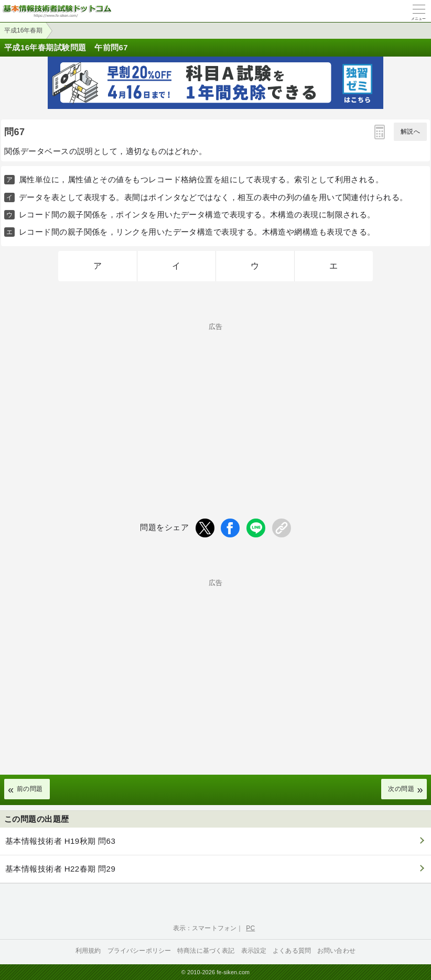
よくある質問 (292, 951)
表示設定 (254, 951)
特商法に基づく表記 (206, 951)
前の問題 (30, 789)
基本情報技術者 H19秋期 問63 (60, 841)
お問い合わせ (336, 951)
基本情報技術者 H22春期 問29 (60, 869)
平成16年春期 (23, 30)
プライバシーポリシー (139, 951)
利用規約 (88, 951)
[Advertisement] (215, 403)
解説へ (410, 131)
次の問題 (401, 789)
